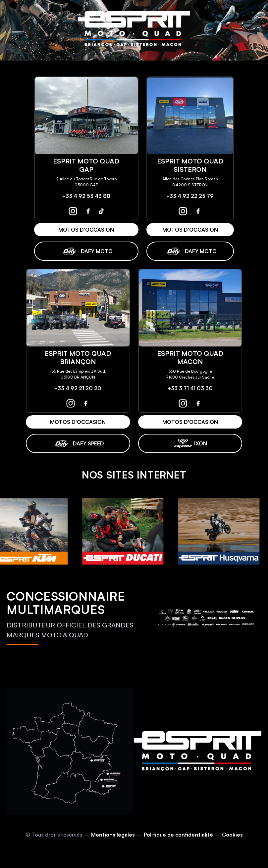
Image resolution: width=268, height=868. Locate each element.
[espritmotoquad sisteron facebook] (198, 211)
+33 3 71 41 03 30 (190, 388)
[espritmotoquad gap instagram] (73, 211)
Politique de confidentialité (178, 835)
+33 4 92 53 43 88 (86, 196)
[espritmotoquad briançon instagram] (71, 403)
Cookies (232, 835)
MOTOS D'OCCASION (86, 230)
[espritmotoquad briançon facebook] (86, 403)
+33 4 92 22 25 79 (190, 196)
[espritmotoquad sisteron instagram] (183, 211)
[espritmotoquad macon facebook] (198, 403)
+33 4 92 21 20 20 (78, 388)
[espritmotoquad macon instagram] (183, 403)
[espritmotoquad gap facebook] (88, 211)
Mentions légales (113, 835)
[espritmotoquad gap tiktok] (101, 211)
